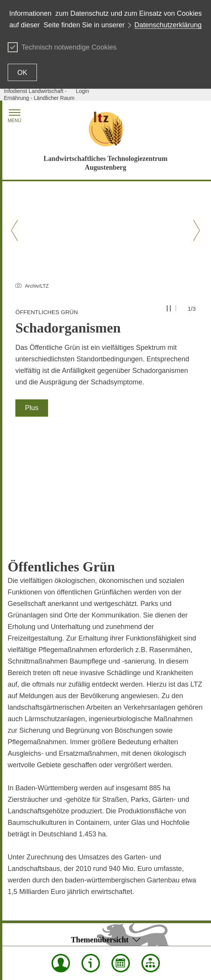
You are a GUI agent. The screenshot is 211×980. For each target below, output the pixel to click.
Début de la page (105, 889)
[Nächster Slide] (197, 230)
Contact (17, 910)
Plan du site (22, 900)
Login (83, 91)
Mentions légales (64, 932)
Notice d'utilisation (101, 921)
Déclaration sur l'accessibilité (42, 921)
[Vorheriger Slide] (14, 230)
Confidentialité (97, 910)
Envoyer (90, 900)
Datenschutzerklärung (168, 25)
